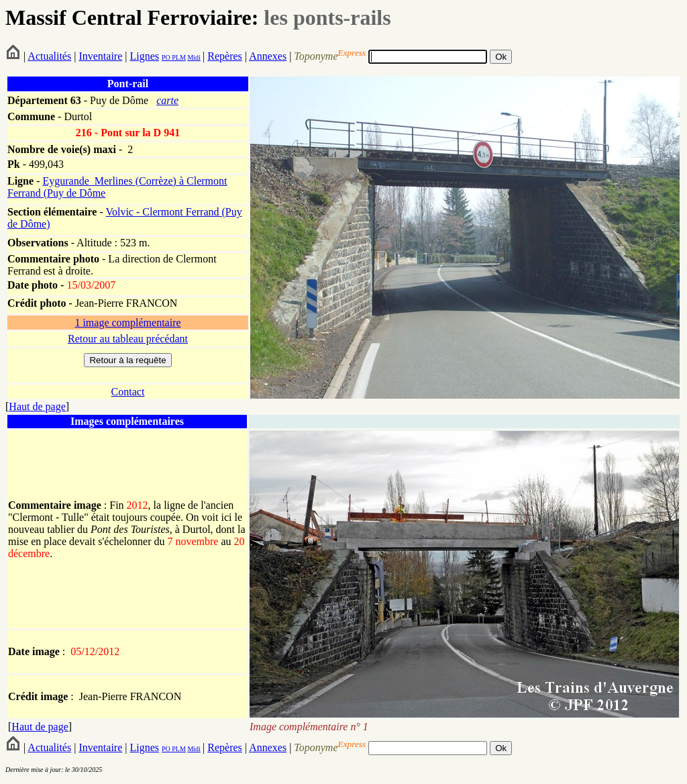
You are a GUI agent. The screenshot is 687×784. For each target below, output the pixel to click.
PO (166, 57)
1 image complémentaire (127, 323)
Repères (225, 56)
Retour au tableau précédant (128, 339)
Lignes (144, 56)
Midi (194, 57)
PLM (178, 57)
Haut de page (37, 406)
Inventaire (100, 56)
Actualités (49, 56)
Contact (128, 392)
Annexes (268, 56)
